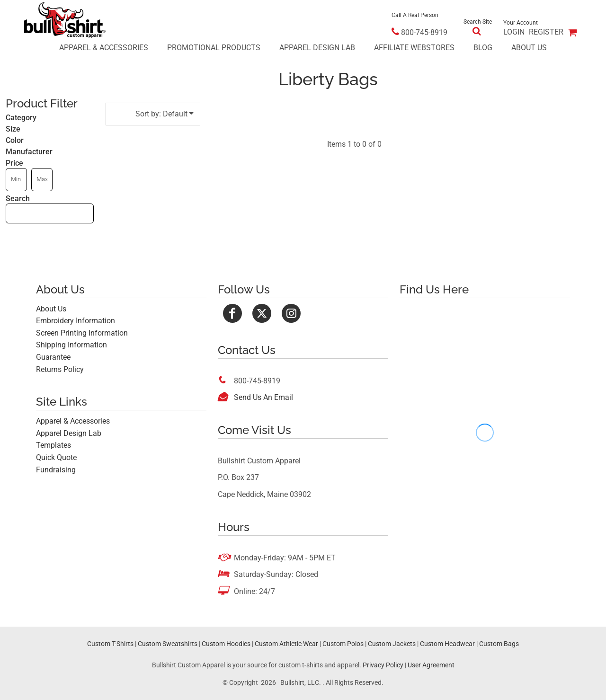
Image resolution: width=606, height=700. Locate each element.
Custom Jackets (392, 644)
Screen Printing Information (82, 333)
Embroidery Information (76, 321)
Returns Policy (60, 369)
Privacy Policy (383, 665)
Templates (53, 445)
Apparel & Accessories (73, 421)
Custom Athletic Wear (286, 644)
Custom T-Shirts (110, 644)
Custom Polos (343, 644)
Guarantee (53, 357)
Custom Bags (499, 644)
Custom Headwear (447, 644)
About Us (51, 309)
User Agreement (431, 665)
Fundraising (56, 470)
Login (514, 32)
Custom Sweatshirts (168, 644)
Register (546, 32)
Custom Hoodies (226, 644)
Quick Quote (56, 457)
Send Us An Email (263, 397)
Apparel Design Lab (69, 433)
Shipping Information (71, 345)
